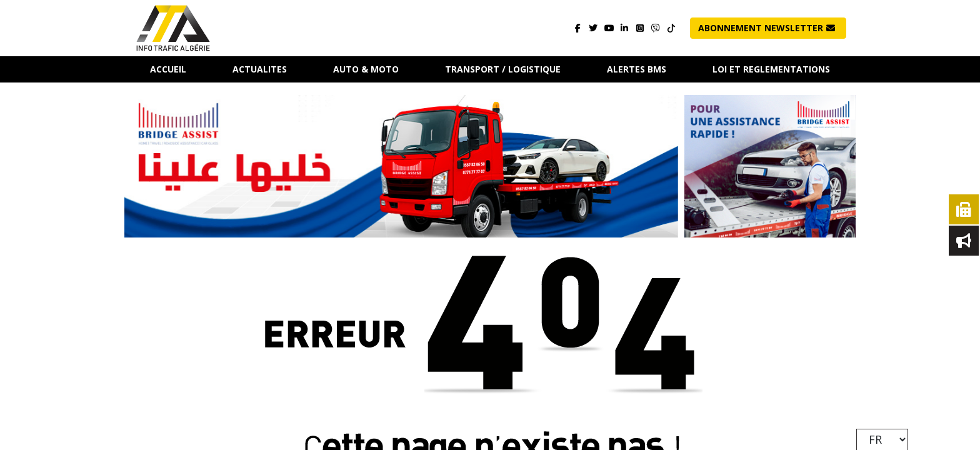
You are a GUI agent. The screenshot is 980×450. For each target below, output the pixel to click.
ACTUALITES (260, 69)
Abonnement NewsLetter (767, 28)
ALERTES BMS (637, 69)
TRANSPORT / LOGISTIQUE (503, 69)
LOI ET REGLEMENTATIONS (771, 69)
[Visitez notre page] (578, 28)
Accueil (168, 69)
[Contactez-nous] (656, 28)
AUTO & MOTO (366, 69)
